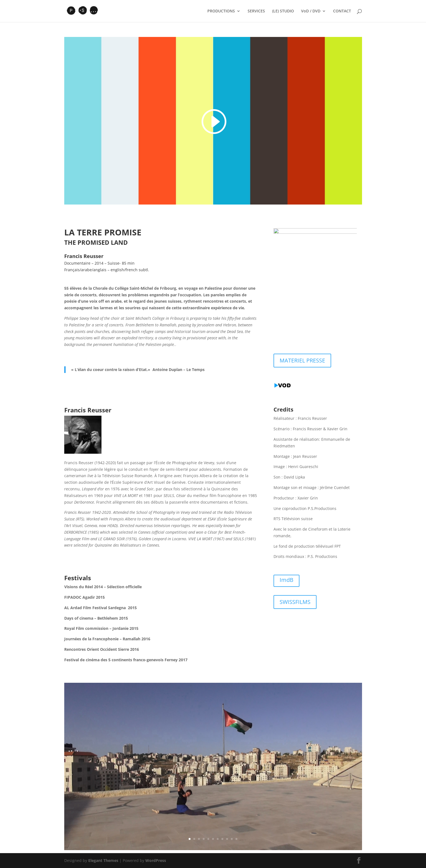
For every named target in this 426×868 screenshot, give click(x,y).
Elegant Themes (103, 860)
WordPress (156, 860)
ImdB (286, 580)
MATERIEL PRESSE (302, 360)
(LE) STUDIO (283, 11)
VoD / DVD (311, 11)
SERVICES (256, 11)
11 (236, 839)
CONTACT (342, 11)
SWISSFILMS (295, 602)
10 (232, 839)
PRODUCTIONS (221, 11)
